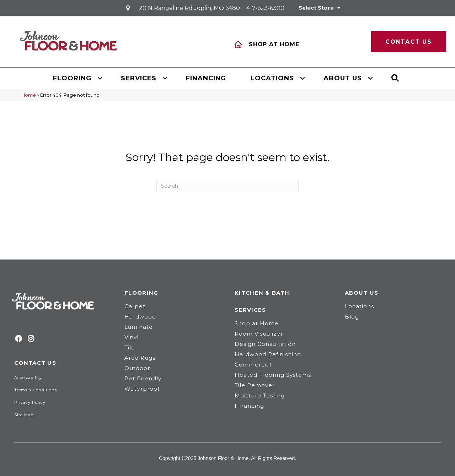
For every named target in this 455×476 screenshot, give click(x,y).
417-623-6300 (265, 8)
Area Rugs (140, 358)
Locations (272, 78)
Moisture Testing (260, 395)
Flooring (72, 78)
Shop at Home (257, 323)
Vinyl (132, 337)
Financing (206, 78)
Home (29, 95)
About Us (343, 78)
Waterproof (142, 389)
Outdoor (137, 368)
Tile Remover (255, 385)
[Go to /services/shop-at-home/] (289, 42)
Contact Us (35, 363)
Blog (352, 317)
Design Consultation (265, 344)
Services (139, 78)
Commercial (253, 365)
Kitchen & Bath (262, 293)
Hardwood (140, 317)
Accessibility (28, 378)
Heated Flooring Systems (273, 375)
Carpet (135, 306)
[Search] (227, 186)
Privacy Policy (30, 402)
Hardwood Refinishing (268, 354)
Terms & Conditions (36, 390)
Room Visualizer (259, 334)
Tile (130, 347)
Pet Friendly (143, 378)
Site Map (24, 415)
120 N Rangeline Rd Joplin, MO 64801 (189, 8)
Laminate (139, 327)
